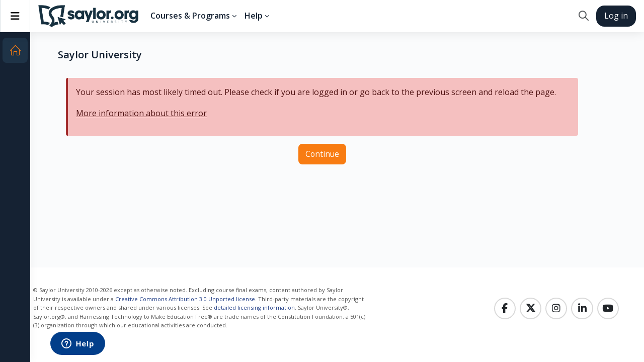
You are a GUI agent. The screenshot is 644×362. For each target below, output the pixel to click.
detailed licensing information (253, 307)
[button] (583, 16)
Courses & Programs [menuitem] (190, 16)
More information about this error (141, 113)
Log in (616, 16)
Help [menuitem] (254, 16)
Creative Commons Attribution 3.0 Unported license (184, 299)
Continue (322, 154)
